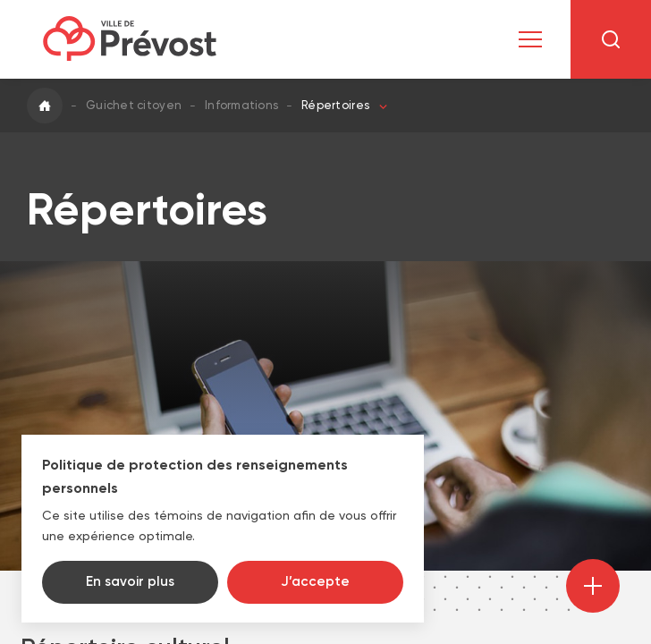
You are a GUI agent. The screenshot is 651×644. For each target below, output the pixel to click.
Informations (241, 105)
